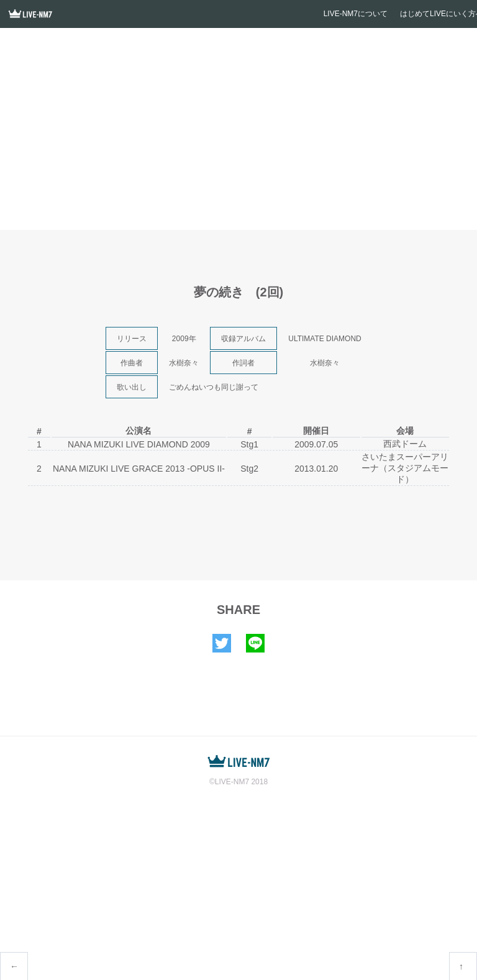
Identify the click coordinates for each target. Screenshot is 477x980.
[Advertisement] (238, 134)
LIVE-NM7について (356, 14)
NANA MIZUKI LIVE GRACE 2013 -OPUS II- (139, 469)
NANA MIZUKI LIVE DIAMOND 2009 (139, 444)
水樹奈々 (184, 363)
